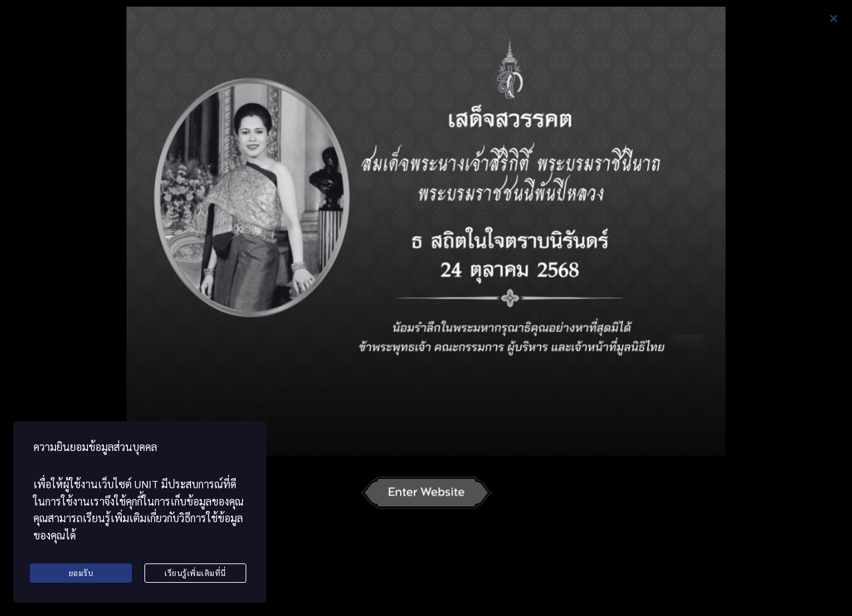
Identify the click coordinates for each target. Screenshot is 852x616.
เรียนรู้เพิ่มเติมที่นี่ (195, 573)
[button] (834, 18)
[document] (426, 308)
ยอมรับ (81, 573)
